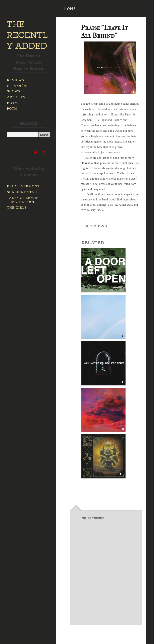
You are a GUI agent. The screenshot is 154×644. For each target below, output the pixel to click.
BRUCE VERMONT (23, 186)
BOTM (13, 103)
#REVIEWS (96, 226)
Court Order (17, 86)
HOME (70, 9)
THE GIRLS (17, 208)
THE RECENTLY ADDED (27, 35)
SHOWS (14, 91)
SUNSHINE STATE (23, 192)
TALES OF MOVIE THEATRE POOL (23, 200)
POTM (12, 109)
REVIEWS (16, 80)
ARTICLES (16, 97)
